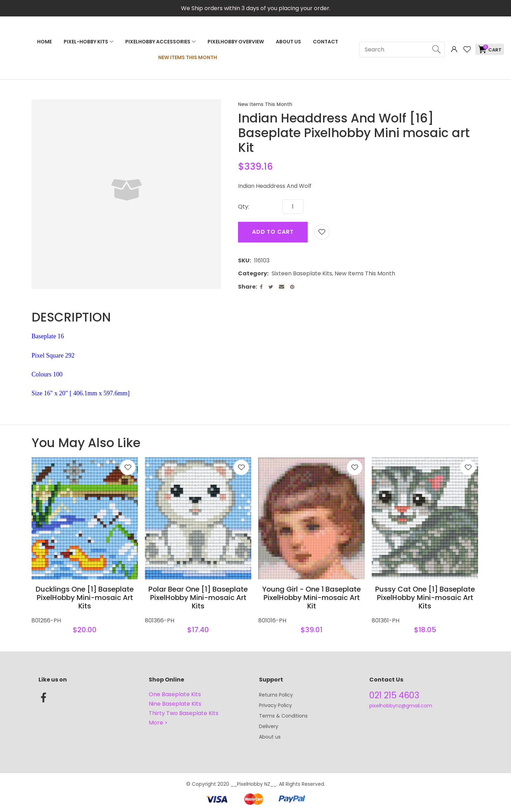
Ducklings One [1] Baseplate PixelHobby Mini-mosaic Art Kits (85, 598)
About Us (288, 42)
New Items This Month (265, 104)
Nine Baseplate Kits (175, 704)
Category (253, 273)
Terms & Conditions (283, 716)
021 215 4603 (394, 695)
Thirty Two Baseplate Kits (184, 713)
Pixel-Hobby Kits (86, 42)
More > (158, 723)
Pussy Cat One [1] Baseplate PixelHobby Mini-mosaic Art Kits (425, 598)
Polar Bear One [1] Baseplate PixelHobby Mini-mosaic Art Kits (198, 598)
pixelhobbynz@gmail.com (401, 706)
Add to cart (273, 232)
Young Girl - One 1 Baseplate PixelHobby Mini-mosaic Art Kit (311, 598)
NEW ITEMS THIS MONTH (188, 57)
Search (436, 50)
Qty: (244, 207)
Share (247, 287)
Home (44, 42)
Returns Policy (276, 695)
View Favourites (467, 50)
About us (270, 737)
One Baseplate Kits (175, 694)
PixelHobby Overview (236, 42)
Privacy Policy (275, 705)
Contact (325, 42)
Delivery (269, 726)
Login (454, 50)
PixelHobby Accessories (158, 42)
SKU (244, 260)
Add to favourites (128, 467)
